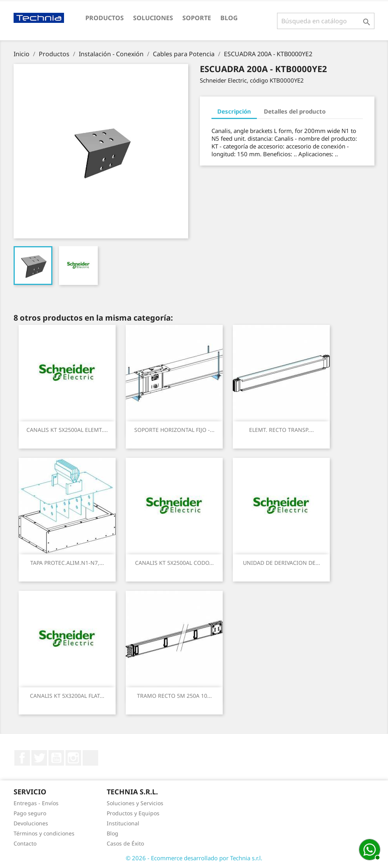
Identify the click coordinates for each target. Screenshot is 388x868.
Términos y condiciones (44, 833)
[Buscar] (326, 21)
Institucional (123, 823)
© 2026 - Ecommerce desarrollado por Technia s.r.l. (194, 858)
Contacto (25, 843)
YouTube (56, 758)
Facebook (22, 758)
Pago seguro (30, 813)
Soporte (197, 18)
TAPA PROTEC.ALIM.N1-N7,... (67, 563)
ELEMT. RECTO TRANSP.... (281, 430)
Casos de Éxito (125, 843)
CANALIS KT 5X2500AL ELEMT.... (67, 430)
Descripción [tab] (234, 111)
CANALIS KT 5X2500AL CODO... (174, 563)
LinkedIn (90, 758)
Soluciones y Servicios (135, 803)
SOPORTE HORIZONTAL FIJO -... (174, 430)
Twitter (39, 758)
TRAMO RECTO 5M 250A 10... (174, 696)
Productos (105, 18)
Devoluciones (31, 823)
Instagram (73, 758)
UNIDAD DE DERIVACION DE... (281, 563)
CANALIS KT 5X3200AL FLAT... (67, 696)
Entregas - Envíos (36, 803)
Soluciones (153, 18)
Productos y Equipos (133, 813)
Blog (229, 18)
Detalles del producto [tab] (295, 111)
